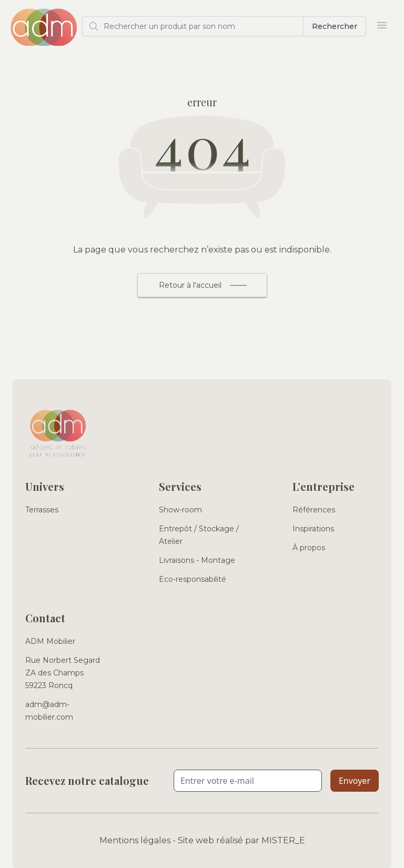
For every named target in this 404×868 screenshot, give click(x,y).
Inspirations (313, 529)
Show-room (180, 510)
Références (314, 510)
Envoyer (355, 781)
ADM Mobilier (50, 641)
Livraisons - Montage (197, 560)
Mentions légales (135, 840)
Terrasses (42, 510)
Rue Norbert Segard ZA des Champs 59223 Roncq (63, 673)
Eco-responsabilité (193, 579)
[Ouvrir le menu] (382, 25)
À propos (309, 548)
